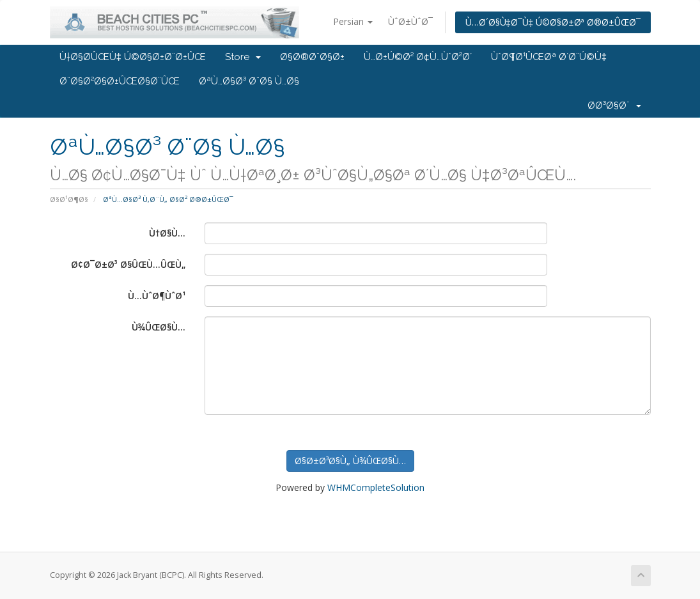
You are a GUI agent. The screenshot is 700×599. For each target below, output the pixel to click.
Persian (353, 21)
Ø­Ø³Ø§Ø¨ (614, 105)
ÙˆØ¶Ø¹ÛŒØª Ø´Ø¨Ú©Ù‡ (549, 57)
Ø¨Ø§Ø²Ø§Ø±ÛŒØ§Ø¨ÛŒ (120, 81)
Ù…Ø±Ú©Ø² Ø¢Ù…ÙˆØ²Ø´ (418, 57)
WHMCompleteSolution (376, 487)
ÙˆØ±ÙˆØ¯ (410, 21)
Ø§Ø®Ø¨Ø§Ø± (312, 57)
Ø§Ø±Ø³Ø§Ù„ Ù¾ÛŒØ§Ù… (350, 461)
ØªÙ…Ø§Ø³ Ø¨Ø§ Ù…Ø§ (249, 81)
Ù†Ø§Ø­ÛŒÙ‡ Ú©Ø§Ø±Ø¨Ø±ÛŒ (133, 57)
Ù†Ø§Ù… (167, 233)
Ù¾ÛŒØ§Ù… (159, 327)
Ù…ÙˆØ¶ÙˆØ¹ (157, 296)
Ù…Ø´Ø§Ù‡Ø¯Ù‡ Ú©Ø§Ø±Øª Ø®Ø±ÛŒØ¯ (553, 22)
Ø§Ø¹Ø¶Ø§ (69, 199)
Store (243, 57)
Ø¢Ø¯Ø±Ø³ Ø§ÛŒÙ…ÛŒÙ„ (128, 264)
